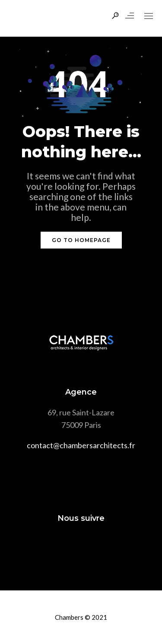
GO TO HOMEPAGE (81, 240)
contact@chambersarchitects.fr (81, 445)
